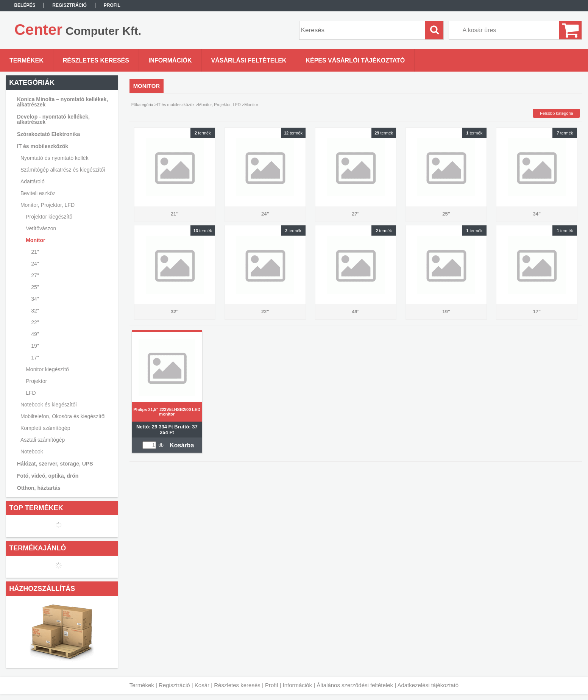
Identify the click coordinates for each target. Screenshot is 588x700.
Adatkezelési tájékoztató (428, 685)
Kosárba (182, 445)
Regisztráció (174, 685)
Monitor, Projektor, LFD (219, 105)
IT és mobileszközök (175, 105)
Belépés (25, 5)
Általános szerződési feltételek (355, 685)
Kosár (202, 685)
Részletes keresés (237, 685)
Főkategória (142, 105)
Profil (271, 685)
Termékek (142, 685)
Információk (297, 685)
